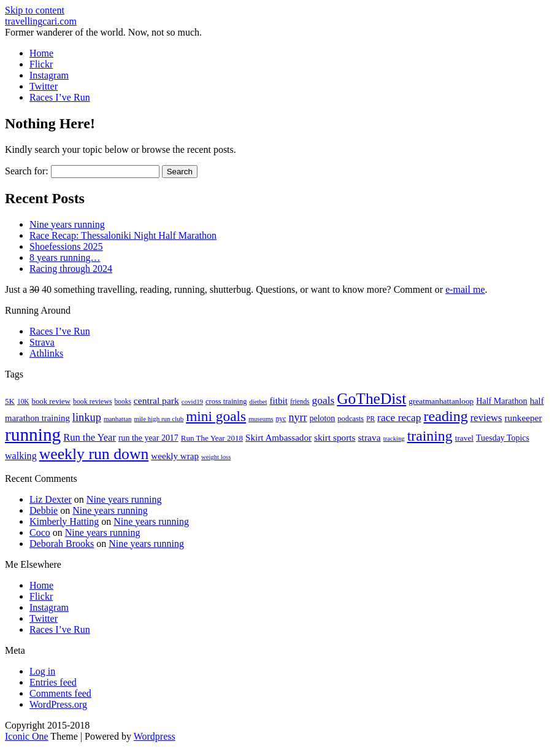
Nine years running (67, 224)
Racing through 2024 (71, 269)
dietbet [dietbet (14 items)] (258, 402)
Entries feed (53, 682)
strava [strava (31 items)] (370, 437)
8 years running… (65, 257)
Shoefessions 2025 (66, 246)
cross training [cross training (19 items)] (226, 401)
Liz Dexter (51, 499)
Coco (40, 532)
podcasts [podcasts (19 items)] (351, 419)
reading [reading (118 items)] (446, 416)
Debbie (44, 510)
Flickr (41, 64)
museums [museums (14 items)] (261, 419)
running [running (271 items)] (33, 435)
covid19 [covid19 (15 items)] (192, 401)
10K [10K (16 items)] (23, 401)
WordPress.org (58, 704)
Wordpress (155, 736)
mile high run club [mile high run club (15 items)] (159, 419)
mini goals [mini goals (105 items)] (216, 416)
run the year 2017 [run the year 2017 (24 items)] (148, 438)
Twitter (44, 86)
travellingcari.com (41, 21)
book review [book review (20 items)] (51, 401)
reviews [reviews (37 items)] (486, 418)
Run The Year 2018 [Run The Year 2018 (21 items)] (212, 438)
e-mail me (465, 289)
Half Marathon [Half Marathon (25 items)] (501, 401)
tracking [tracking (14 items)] (394, 439)
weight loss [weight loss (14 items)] (216, 457)
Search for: (27, 171)
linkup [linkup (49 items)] (87, 417)
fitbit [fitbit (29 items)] (278, 401)
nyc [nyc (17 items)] (281, 419)
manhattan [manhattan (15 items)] (118, 419)
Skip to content (35, 10)
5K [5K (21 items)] (10, 401)
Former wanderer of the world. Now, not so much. (103, 32)
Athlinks (46, 353)
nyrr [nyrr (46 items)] (298, 417)
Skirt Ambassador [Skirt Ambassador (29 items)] (278, 438)
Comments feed (60, 693)
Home (41, 53)
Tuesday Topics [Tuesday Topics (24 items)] (503, 438)
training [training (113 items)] (430, 436)
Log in (42, 671)
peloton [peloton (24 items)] (322, 418)
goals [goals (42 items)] (324, 401)
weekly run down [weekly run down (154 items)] (94, 454)
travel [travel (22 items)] (464, 438)
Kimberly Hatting (64, 521)
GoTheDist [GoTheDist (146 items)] (371, 399)
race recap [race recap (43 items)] (399, 417)
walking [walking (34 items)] (21, 456)
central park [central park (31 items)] (156, 401)
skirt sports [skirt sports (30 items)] (335, 437)
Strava (42, 342)
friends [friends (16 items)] (300, 401)
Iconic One (27, 736)
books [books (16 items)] (123, 401)
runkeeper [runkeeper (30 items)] (524, 418)
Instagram (49, 75)
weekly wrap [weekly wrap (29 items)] (175, 456)
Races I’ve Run (60, 97)
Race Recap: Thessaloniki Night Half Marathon (123, 235)
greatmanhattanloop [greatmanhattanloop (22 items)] (441, 401)
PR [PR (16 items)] (370, 419)
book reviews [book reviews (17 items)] (93, 401)
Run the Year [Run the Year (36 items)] (90, 437)
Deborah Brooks (62, 544)
